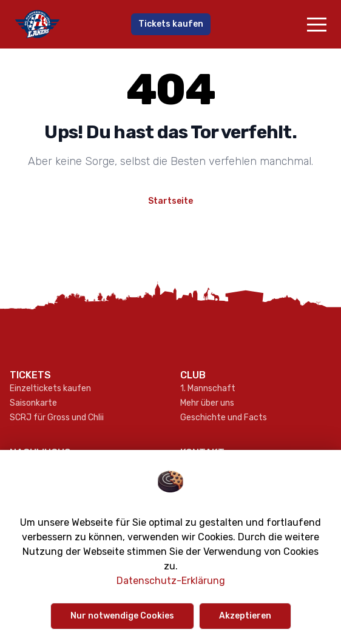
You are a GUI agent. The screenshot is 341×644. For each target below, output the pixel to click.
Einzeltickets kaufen (50, 388)
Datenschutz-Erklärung (171, 581)
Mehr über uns (207, 403)
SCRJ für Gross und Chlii (57, 418)
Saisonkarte (33, 403)
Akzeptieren (245, 616)
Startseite (170, 201)
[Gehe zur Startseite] (63, 24)
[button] (317, 24)
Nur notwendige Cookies (122, 616)
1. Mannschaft (208, 388)
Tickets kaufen (171, 24)
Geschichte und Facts (224, 418)
